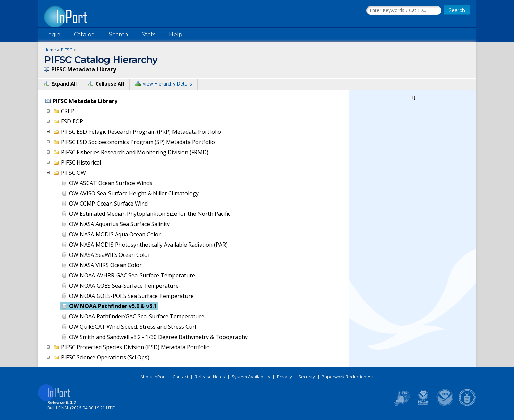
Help (176, 34)
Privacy (284, 377)
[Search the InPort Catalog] (404, 11)
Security (307, 377)
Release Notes (210, 377)
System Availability (251, 377)
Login (53, 34)
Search (118, 34)
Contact (180, 377)
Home (50, 50)
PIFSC (67, 50)
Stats (149, 34)
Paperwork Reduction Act (348, 377)
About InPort (153, 377)
